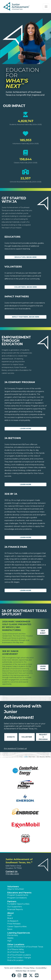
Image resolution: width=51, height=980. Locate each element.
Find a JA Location (15, 960)
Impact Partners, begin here (26, 317)
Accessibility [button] (41, 968)
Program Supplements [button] (18, 895)
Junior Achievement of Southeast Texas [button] (25, 947)
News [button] (10, 929)
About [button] (11, 913)
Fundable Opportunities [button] (18, 904)
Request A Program (43, 737)
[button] (14, 975)
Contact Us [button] (12, 871)
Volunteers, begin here (25, 287)
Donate (11, 737)
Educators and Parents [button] (19, 893)
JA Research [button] (13, 921)
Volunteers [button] (13, 887)
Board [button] (10, 918)
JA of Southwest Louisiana (19, 955)
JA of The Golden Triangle (19, 958)
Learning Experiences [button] (19, 933)
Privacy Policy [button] (29, 968)
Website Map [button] (21, 971)
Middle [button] (10, 938)
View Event (43, 632)
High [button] (9, 941)
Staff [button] (9, 915)
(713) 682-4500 (12, 874)
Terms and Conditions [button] (13, 968)
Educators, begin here (26, 257)
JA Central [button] (31, 971)
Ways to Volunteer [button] (16, 889)
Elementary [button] (13, 935)
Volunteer (27, 737)
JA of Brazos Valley (16, 949)
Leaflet (26, 757)
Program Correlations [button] (17, 898)
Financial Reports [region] (15, 909)
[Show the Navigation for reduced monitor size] (46, 7)
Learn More (26, 429)
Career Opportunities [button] (17, 926)
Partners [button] (12, 902)
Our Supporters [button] (15, 907)
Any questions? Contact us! (15, 748)
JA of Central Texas (16, 952)
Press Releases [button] (14, 924)
